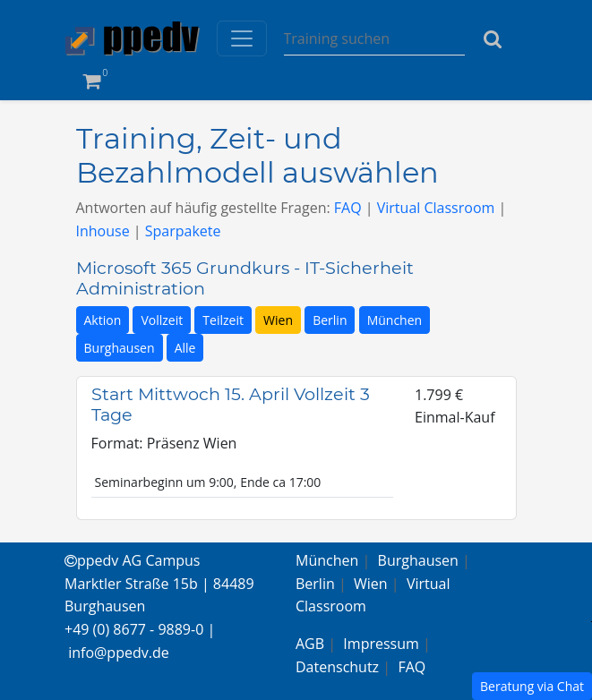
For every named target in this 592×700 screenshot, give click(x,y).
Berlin (330, 320)
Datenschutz (337, 667)
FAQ (348, 208)
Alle (185, 348)
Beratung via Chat (532, 686)
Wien (278, 320)
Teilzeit (223, 320)
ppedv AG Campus (132, 560)
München (395, 320)
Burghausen (120, 348)
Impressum (381, 644)
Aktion (103, 320)
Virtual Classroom (436, 208)
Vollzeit (162, 320)
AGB (310, 644)
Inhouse (103, 231)
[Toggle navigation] (242, 38)
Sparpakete (183, 231)
